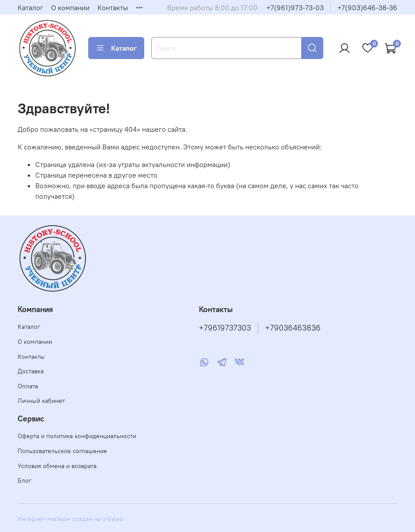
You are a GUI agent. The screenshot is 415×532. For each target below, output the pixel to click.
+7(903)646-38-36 (367, 7)
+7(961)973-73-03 (295, 7)
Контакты (113, 7)
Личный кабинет (41, 401)
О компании (70, 7)
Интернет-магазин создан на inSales (70, 519)
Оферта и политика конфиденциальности (77, 436)
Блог (24, 480)
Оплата (28, 386)
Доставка (31, 371)
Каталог (30, 7)
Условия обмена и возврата (57, 466)
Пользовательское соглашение (62, 451)
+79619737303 (225, 328)
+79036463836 (293, 328)
